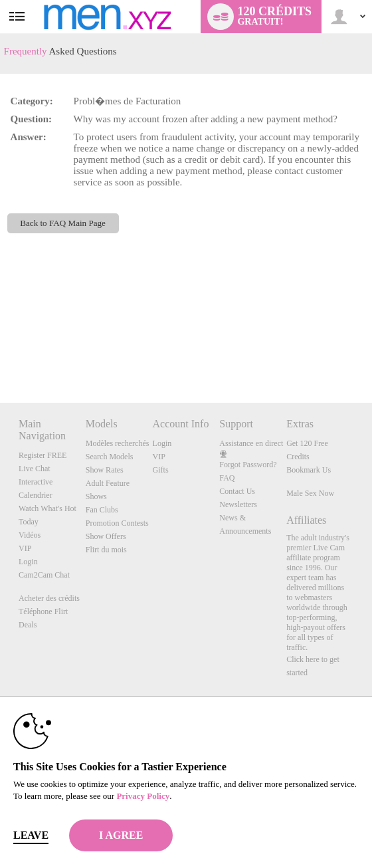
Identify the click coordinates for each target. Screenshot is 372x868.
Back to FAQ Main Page (63, 223)
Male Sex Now (310, 493)
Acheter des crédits (49, 598)
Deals (28, 625)
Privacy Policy (143, 796)
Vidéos (30, 535)
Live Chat (35, 469)
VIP (25, 548)
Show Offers (106, 536)
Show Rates (105, 470)
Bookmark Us (309, 470)
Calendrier (36, 495)
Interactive (36, 482)
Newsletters (238, 504)
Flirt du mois (106, 550)
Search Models (110, 457)
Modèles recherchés (118, 443)
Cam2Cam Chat (44, 575)
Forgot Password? (248, 465)
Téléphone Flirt (43, 611)
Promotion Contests (117, 523)
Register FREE (43, 455)
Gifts (161, 470)
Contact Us (237, 491)
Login (28, 562)
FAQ (227, 478)
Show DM (0, 353)
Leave (31, 835)
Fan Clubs (102, 510)
